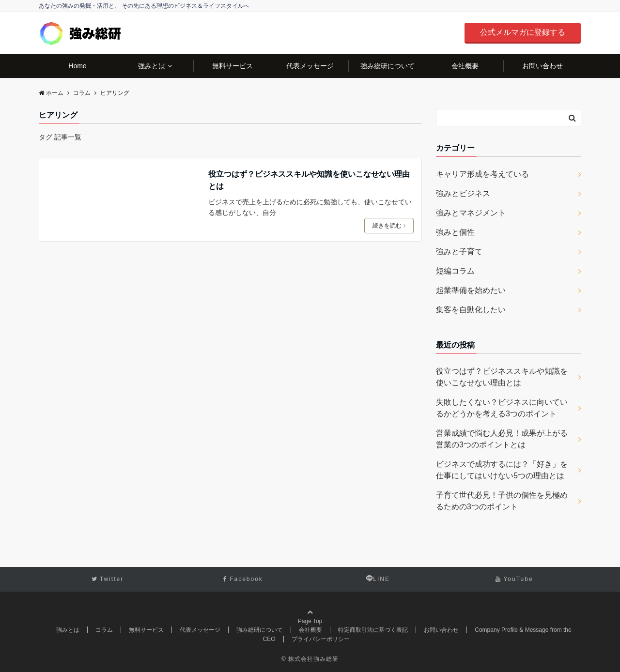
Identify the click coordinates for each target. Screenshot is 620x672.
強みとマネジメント (471, 213)
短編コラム (455, 271)
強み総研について (387, 66)
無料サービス (232, 66)
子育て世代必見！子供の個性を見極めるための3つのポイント (502, 501)
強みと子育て (459, 252)
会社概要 (465, 66)
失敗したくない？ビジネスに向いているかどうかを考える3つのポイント (502, 408)
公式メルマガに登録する (523, 32)
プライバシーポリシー (321, 639)
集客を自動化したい (471, 310)
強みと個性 (455, 232)
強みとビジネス (463, 193)
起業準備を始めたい (471, 290)
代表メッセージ (310, 66)
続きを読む (389, 226)
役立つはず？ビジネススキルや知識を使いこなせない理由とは (309, 180)
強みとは (152, 66)
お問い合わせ (542, 66)
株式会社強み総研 (313, 659)
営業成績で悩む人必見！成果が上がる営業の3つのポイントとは (502, 439)
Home (77, 66)
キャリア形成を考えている (482, 174)
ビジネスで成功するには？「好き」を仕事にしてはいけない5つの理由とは (502, 470)
